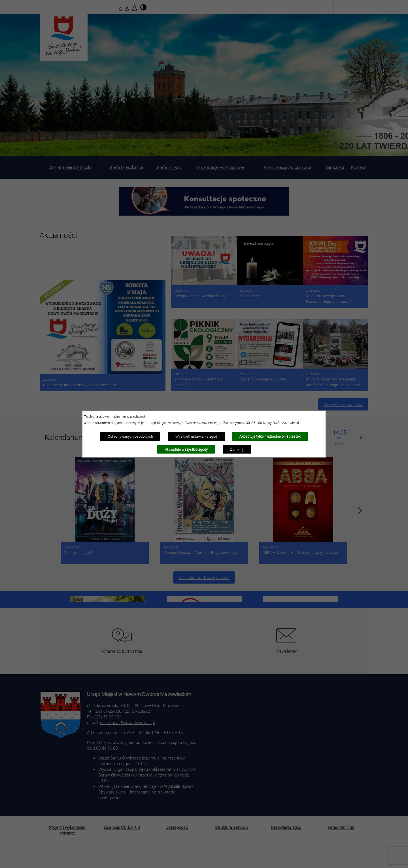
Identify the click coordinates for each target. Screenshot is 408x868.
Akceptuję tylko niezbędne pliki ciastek (270, 436)
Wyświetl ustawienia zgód (196, 436)
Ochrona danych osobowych (130, 436)
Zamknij (237, 449)
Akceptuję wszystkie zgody (186, 449)
